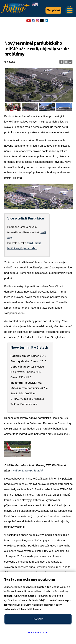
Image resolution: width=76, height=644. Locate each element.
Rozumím (38, 619)
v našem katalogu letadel (27, 470)
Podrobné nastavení (38, 632)
